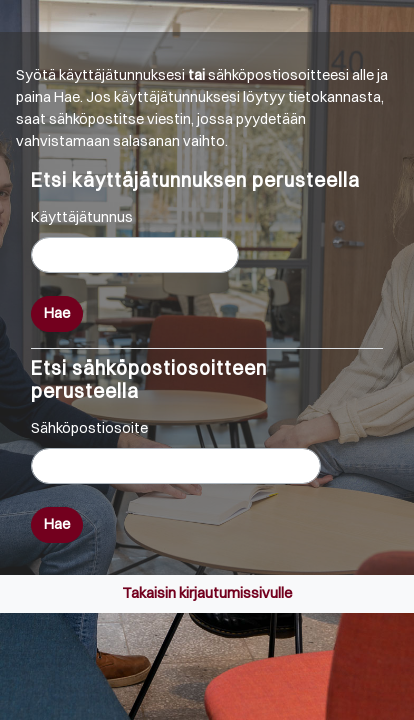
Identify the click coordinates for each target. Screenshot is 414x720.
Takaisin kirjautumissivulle (207, 593)
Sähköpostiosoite (89, 428)
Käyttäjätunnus (82, 217)
